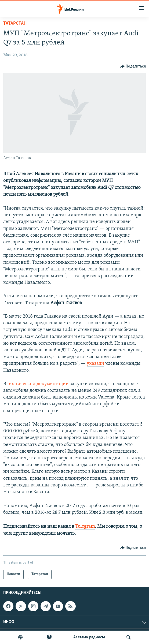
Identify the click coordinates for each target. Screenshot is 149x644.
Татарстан (15, 23)
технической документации (38, 384)
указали (95, 364)
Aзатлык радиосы (89, 637)
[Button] (133, 66)
